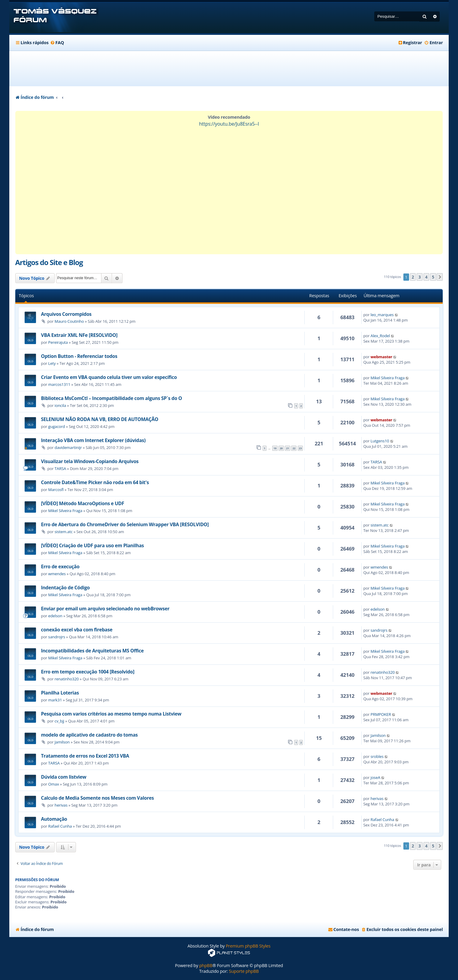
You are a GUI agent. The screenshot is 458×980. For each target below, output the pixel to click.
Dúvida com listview (64, 777)
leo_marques (382, 315)
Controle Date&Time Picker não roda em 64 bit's (95, 482)
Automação (54, 819)
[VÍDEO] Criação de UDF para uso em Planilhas (93, 545)
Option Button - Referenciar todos (79, 356)
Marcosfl (56, 490)
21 (288, 448)
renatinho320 (67, 679)
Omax (54, 784)
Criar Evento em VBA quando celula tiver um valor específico (109, 377)
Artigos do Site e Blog (49, 262)
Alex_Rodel (380, 336)
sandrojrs (57, 637)
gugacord (57, 426)
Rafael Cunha (60, 826)
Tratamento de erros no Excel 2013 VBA (85, 756)
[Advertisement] (229, 69)
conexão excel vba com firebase (77, 630)
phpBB (206, 965)
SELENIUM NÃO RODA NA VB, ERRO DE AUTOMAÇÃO (100, 419)
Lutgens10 (380, 441)
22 (294, 448)
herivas (61, 805)
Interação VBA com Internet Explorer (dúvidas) (93, 440)
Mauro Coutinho (69, 321)
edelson (55, 616)
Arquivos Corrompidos (66, 314)
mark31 (55, 700)
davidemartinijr (68, 447)
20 (281, 448)
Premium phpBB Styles (248, 946)
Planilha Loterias (60, 693)
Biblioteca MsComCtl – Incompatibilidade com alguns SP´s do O (112, 398)
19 (275, 448)
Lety (52, 363)
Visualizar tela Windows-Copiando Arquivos (90, 461)
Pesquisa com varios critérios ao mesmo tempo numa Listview (111, 714)
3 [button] (420, 277)
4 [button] (426, 277)
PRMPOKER (381, 714)
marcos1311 (59, 384)
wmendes (57, 574)
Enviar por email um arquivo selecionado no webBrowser (105, 609)
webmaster (382, 357)
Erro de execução (60, 566)
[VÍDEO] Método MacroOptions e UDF (83, 503)
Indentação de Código (65, 588)
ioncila (60, 405)
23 (300, 448)
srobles (377, 756)
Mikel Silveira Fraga (388, 378)
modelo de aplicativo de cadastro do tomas (89, 735)
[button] (440, 277)
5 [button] (433, 277)
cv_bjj (59, 721)
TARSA (60, 469)
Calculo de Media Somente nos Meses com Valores (98, 798)
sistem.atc (64, 532)
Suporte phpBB (244, 971)
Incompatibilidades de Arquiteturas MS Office (92, 651)
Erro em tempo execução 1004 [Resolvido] (88, 672)
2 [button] (413, 277)
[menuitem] (57, 43)
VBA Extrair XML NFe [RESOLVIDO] (79, 335)
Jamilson (62, 742)
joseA (375, 777)
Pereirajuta (58, 342)
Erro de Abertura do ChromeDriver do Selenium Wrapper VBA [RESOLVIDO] (125, 524)
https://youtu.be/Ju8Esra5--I (229, 124)
